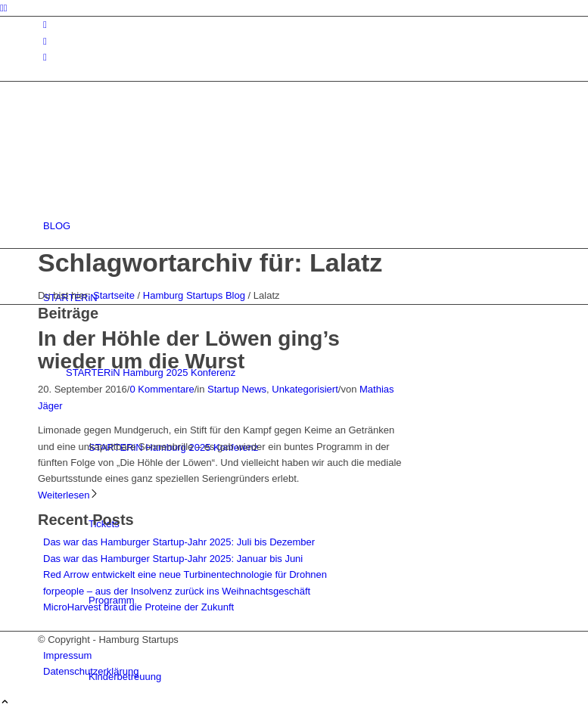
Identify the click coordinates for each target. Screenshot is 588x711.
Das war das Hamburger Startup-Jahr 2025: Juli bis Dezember (179, 542)
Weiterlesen (68, 495)
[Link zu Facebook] (45, 41)
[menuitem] (297, 226)
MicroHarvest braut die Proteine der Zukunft (138, 607)
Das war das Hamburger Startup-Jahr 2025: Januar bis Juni (173, 559)
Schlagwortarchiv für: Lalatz (210, 262)
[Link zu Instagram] (45, 25)
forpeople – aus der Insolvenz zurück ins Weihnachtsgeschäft (177, 591)
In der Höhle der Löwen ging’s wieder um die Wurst (189, 350)
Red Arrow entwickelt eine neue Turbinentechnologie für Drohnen (185, 574)
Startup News (237, 389)
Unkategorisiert (305, 389)
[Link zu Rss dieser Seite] (45, 57)
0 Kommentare (162, 389)
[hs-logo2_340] (151, 154)
